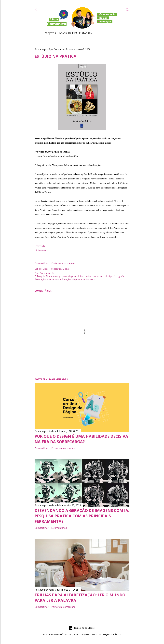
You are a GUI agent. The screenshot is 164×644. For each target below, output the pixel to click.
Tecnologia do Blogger (82, 628)
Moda (66, 269)
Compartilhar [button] (41, 263)
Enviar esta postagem (63, 263)
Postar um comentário (63, 448)
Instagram (86, 33)
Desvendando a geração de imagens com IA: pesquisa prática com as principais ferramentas (82, 516)
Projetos (50, 33)
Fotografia (55, 269)
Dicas (46, 269)
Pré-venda (40, 246)
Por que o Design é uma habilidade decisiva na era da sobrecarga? (81, 439)
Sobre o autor (42, 250)
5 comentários (59, 528)
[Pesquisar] (127, 9)
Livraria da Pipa (67, 33)
